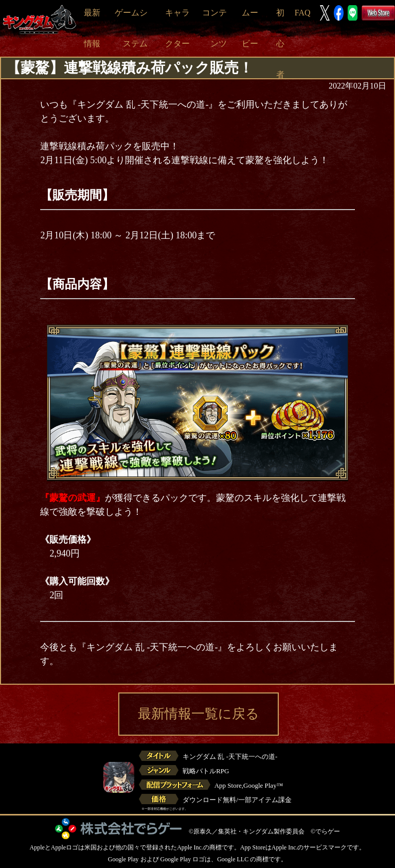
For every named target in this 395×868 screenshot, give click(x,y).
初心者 (280, 44)
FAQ (303, 13)
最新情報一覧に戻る (199, 714)
